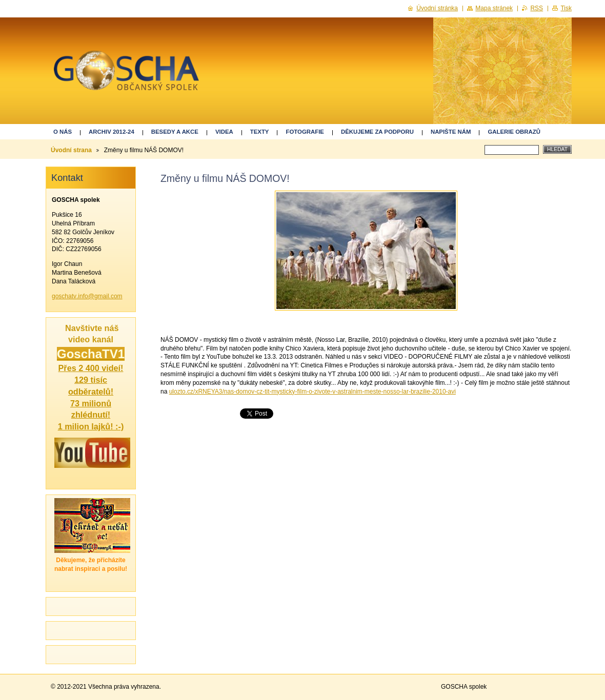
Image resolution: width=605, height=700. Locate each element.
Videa (224, 132)
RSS (537, 8)
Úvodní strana (71, 150)
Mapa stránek (494, 8)
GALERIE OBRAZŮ (514, 132)
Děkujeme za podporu (377, 132)
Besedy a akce (175, 132)
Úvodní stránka (437, 8)
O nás (63, 132)
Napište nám (451, 132)
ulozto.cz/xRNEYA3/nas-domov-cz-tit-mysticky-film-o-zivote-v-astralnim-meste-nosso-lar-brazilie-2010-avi (312, 392)
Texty (260, 132)
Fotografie (305, 132)
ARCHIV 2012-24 (112, 132)
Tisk (566, 8)
